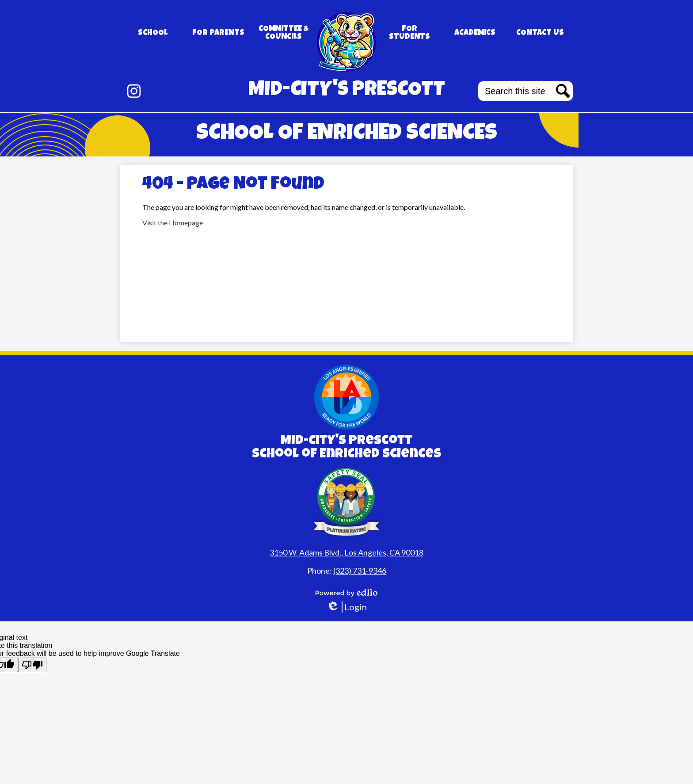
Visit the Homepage (173, 223)
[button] (153, 33)
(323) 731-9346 (360, 571)
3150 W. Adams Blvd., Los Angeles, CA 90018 (346, 552)
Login (347, 607)
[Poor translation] (32, 665)
